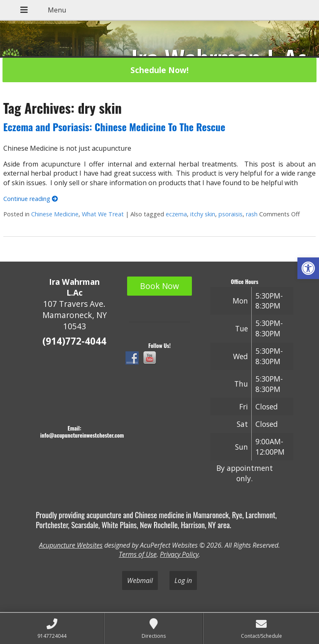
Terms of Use (138, 554)
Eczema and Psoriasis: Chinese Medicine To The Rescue (114, 127)
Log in (183, 580)
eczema (176, 214)
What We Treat (103, 214)
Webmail (140, 580)
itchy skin (203, 214)
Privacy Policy (179, 554)
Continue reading (31, 199)
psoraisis (231, 214)
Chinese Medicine (55, 214)
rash (252, 214)
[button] (308, 268)
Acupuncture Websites (71, 545)
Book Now (159, 286)
